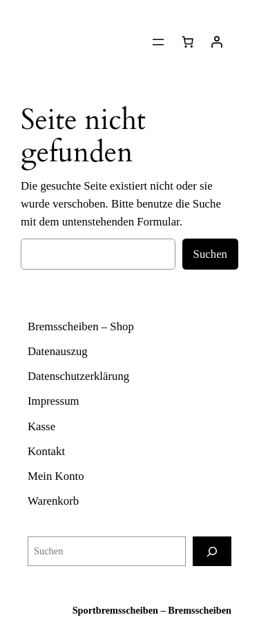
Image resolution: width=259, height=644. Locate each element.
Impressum (54, 401)
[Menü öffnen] (158, 42)
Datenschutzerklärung (78, 376)
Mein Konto (56, 476)
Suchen (210, 254)
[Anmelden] (217, 42)
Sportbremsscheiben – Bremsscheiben (152, 610)
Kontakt (46, 451)
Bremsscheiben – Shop (81, 326)
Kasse (41, 426)
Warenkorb (53, 501)
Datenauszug (58, 351)
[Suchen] (212, 551)
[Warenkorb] (188, 42)
